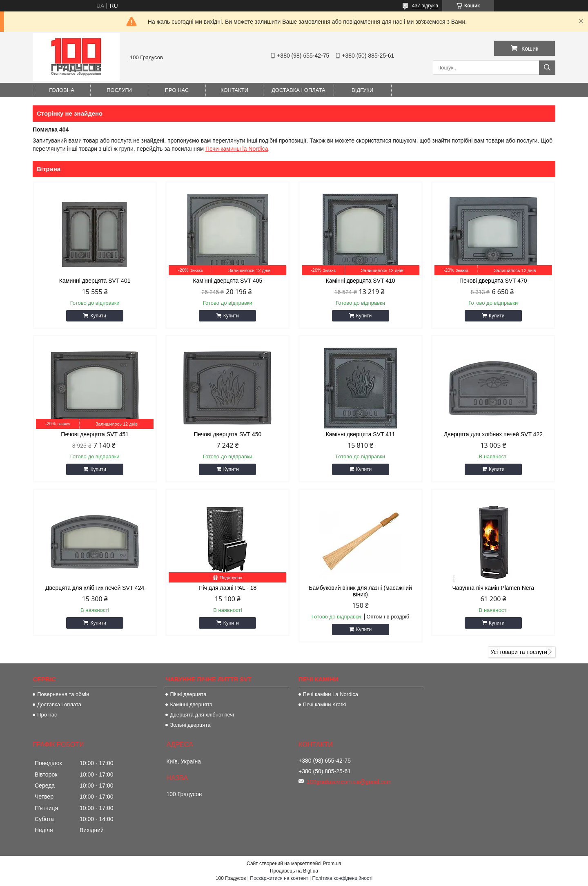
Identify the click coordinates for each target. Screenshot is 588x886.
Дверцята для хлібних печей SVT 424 (95, 588)
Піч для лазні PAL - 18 (227, 588)
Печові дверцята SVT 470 (493, 281)
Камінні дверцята (191, 704)
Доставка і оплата (298, 90)
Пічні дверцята (188, 694)
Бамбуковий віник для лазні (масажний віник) (360, 591)
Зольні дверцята (190, 725)
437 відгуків (425, 6)
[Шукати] (547, 68)
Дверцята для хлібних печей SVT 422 (493, 434)
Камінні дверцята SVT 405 (227, 281)
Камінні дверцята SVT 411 (361, 434)
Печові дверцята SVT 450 (228, 434)
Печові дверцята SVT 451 (95, 434)
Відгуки (362, 90)
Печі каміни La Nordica (331, 694)
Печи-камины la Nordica (237, 149)
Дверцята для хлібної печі (202, 715)
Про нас (177, 90)
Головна (62, 90)
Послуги (119, 90)
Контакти (234, 90)
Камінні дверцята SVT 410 (361, 281)
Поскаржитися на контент (279, 878)
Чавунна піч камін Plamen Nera (493, 588)
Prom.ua (332, 864)
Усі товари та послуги (519, 652)
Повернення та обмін (63, 694)
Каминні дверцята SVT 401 (95, 281)
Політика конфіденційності (342, 878)
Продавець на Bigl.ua (294, 871)
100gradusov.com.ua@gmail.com (349, 782)
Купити (98, 316)
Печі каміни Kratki (325, 704)
